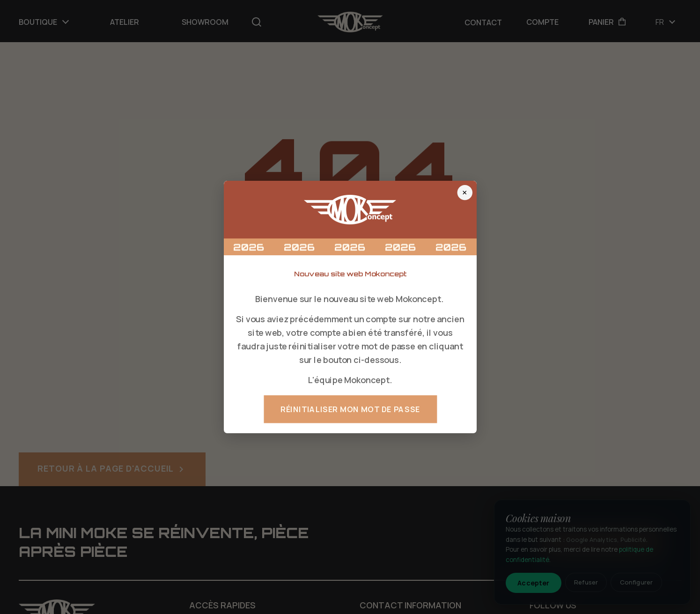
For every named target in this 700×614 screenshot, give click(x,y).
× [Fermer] (465, 192)
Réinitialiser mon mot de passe (350, 409)
